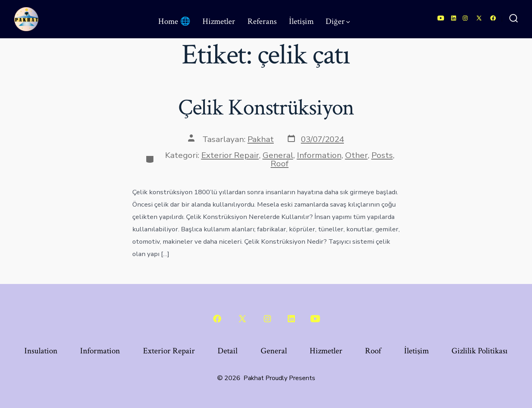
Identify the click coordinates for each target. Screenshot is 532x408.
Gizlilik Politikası (480, 351)
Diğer (338, 21)
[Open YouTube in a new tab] (441, 18)
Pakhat (261, 139)
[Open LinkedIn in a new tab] (454, 18)
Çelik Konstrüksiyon (266, 108)
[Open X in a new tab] (479, 18)
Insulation (41, 351)
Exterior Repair (230, 155)
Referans (262, 21)
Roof (280, 164)
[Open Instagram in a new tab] (465, 18)
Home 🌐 (174, 21)
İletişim (301, 21)
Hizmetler (219, 21)
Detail (228, 351)
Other (356, 155)
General (278, 155)
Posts (382, 155)
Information (319, 155)
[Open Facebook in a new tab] (493, 18)
